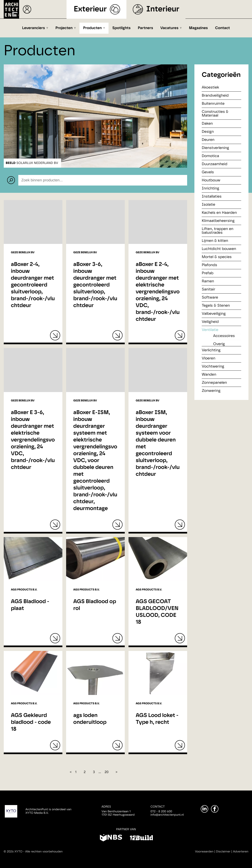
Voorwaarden (204, 852)
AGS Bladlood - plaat (30, 605)
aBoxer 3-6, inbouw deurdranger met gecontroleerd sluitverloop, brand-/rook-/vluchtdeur (95, 285)
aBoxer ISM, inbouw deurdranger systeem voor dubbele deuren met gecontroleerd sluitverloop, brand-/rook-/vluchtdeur (158, 443)
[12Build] (141, 838)
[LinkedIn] (204, 809)
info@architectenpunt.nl (167, 815)
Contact (223, 28)
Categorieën (221, 75)
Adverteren (241, 852)
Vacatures (169, 28)
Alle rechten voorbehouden (44, 852)
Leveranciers (33, 28)
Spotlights (121, 28)
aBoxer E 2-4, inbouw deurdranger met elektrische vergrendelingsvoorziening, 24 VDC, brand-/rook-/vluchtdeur (158, 292)
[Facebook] (215, 809)
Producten (93, 28)
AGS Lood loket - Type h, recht (157, 719)
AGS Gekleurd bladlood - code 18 (31, 722)
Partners (145, 28)
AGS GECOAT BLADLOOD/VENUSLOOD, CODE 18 (157, 612)
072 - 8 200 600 (161, 811)
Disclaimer (223, 852)
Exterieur (90, 9)
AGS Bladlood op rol (95, 605)
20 (107, 772)
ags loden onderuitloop (90, 719)
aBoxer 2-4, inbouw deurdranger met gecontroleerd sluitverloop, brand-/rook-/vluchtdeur (33, 285)
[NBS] (111, 838)
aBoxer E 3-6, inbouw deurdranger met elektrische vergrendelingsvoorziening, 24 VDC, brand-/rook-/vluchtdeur (33, 440)
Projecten (64, 28)
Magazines (198, 28)
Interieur (163, 9)
